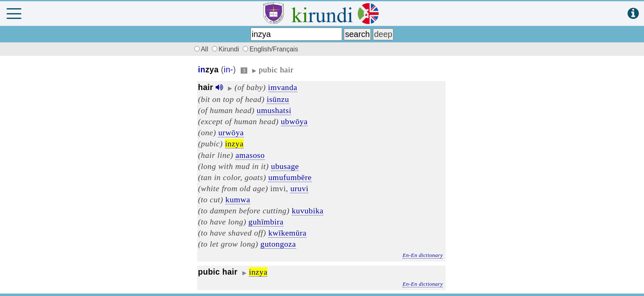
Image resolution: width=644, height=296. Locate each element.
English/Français (270, 49)
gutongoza (278, 244)
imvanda (283, 87)
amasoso (250, 155)
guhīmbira (266, 222)
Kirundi (226, 49)
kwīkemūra (287, 233)
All (200, 49)
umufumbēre (290, 177)
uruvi (299, 188)
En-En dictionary (423, 255)
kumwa (238, 199)
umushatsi (274, 110)
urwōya (231, 132)
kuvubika (307, 210)
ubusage (285, 166)
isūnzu (278, 99)
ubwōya (294, 121)
